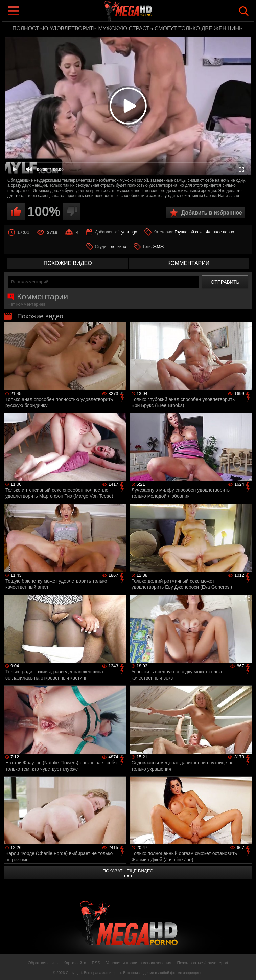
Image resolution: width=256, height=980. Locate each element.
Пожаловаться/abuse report (202, 963)
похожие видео (68, 263)
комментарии (188, 263)
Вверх (246, 967)
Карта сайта (75, 963)
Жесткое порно (220, 232)
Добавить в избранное (212, 213)
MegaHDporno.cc (142, 11)
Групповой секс (189, 232)
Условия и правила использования (138, 963)
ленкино (119, 247)
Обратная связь (43, 963)
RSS (96, 963)
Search (244, 11)
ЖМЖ (158, 247)
